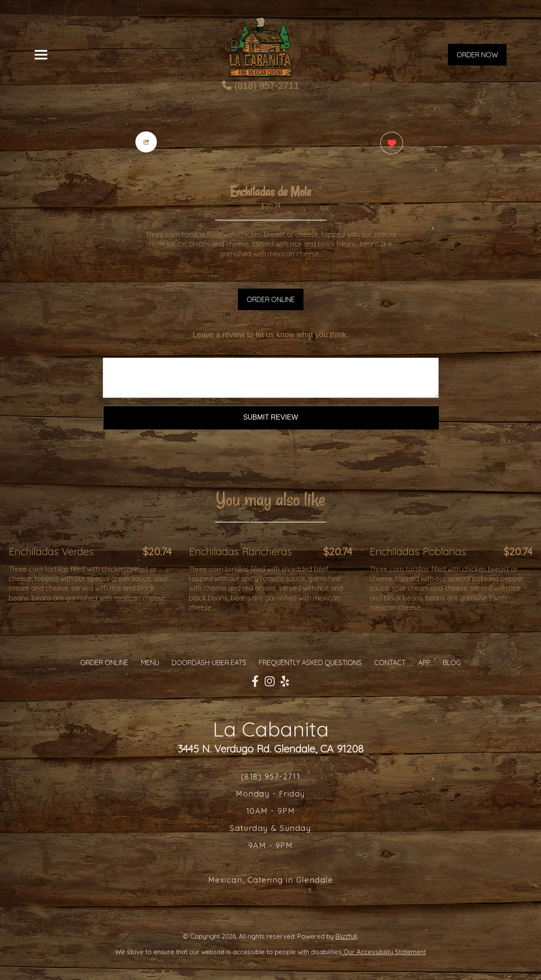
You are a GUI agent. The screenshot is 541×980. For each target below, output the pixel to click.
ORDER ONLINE (271, 299)
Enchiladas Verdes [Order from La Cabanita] (51, 551)
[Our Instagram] (270, 681)
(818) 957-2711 (261, 86)
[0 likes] (389, 144)
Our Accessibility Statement (384, 952)
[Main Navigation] (41, 55)
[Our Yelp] (285, 681)
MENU (150, 663)
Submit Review (271, 417)
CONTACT (390, 663)
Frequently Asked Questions (310, 663)
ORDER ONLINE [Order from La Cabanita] (104, 663)
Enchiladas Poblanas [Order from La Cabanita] (418, 551)
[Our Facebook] (255, 681)
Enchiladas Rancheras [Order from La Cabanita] (240, 551)
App (424, 663)
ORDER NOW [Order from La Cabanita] (477, 55)
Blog (452, 663)
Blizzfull (346, 936)
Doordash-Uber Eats (209, 663)
